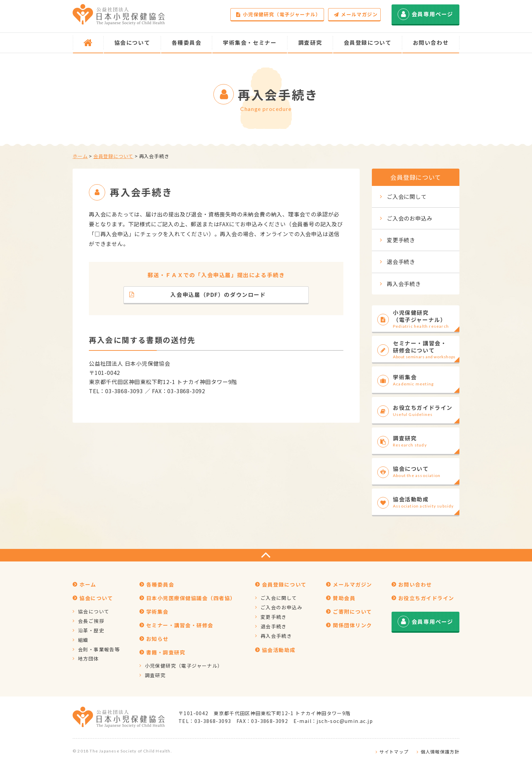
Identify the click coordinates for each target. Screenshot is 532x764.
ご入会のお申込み (410, 218)
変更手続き (401, 240)
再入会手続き (404, 284)
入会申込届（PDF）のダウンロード (198, 294)
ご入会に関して (407, 196)
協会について (94, 611)
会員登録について (113, 156)
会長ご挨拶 (91, 621)
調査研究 (155, 675)
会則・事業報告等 (99, 649)
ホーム (80, 156)
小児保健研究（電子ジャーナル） (278, 14)
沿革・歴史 (91, 630)
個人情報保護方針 (440, 752)
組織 (83, 640)
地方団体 (89, 658)
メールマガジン (356, 14)
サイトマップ (394, 752)
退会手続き (401, 262)
